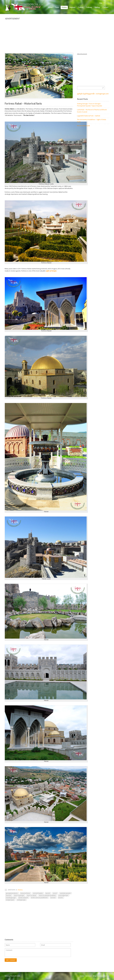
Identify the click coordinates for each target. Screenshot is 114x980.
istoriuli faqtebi (38, 893)
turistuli (53, 898)
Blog (95, 976)
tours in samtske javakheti (47, 895)
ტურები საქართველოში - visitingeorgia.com (93, 94)
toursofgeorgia (63, 895)
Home (82, 976)
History (20, 890)
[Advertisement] (57, 35)
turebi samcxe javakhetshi (39, 898)
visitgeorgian (10, 900)
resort (55, 893)
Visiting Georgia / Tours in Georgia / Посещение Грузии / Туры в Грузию (90, 105)
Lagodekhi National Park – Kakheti (89, 116)
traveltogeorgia (11, 898)
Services (89, 976)
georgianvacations (12, 893)
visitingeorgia (21, 900)
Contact (107, 976)
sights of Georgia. (51, 271)
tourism (9, 895)
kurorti (48, 893)
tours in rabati (31, 895)
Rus (105, 3)
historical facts (25, 893)
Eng (101, 3)
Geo (109, 3)
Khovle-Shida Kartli (83, 126)
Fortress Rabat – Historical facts (23, 104)
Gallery (100, 976)
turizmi (61, 898)
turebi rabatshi (23, 898)
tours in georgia (19, 895)
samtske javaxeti (65, 893)
